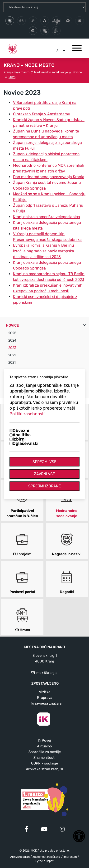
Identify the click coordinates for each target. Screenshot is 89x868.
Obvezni (21, 431)
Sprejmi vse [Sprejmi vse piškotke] (44, 462)
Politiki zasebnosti (27, 414)
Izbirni (19, 439)
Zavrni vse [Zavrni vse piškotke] (44, 474)
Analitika (22, 435)
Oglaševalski (26, 443)
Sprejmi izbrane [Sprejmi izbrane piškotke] (45, 486)
